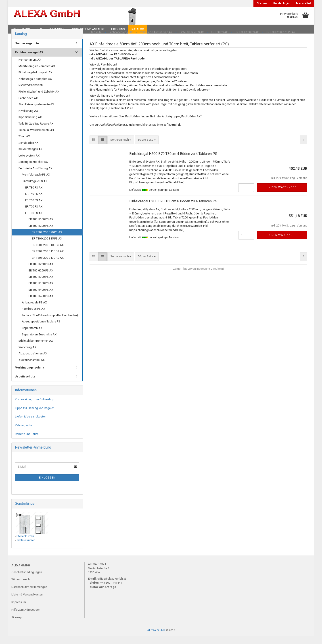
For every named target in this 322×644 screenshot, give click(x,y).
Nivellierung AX (28, 118)
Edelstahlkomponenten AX (36, 348)
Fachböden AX (28, 106)
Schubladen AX (28, 150)
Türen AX (24, 144)
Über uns (118, 29)
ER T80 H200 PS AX (41, 234)
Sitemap (17, 625)
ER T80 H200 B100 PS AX (48, 253)
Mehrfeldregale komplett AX (37, 74)
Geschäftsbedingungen (27, 580)
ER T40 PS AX (34, 202)
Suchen (262, 3)
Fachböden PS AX (33, 317)
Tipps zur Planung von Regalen (35, 416)
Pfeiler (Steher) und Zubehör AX (39, 99)
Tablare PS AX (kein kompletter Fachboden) (50, 323)
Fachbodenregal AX (29, 60)
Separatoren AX (32, 336)
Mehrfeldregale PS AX (36, 182)
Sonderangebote (27, 51)
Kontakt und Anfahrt (88, 29)
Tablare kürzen (26, 548)
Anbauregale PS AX (34, 310)
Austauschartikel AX (32, 368)
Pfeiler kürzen (25, 544)
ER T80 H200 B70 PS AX (47, 240)
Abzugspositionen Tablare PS (41, 329)
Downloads (21, 29)
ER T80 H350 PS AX (41, 291)
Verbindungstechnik (30, 375)
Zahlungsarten (24, 433)
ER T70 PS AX (34, 214)
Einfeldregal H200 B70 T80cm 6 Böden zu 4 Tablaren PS (173, 209)
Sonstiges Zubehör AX (33, 170)
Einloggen (47, 485)
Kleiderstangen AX (30, 157)
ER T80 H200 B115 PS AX (48, 259)
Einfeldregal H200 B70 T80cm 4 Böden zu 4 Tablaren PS (173, 161)
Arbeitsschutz (25, 384)
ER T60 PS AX (34, 208)
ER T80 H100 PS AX (41, 227)
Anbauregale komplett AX (35, 87)
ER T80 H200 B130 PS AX (48, 265)
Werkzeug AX (27, 355)
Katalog (138, 29)
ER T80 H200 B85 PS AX (47, 246)
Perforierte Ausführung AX (35, 176)
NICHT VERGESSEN (31, 93)
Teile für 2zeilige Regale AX (36, 131)
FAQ (39, 29)
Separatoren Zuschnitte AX (39, 342)
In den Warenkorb (282, 195)
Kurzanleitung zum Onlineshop (35, 407)
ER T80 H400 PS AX (41, 297)
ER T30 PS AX (34, 195)
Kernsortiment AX (30, 67)
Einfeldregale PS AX (35, 189)
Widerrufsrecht (21, 587)
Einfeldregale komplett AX (35, 80)
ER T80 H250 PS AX (41, 278)
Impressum (19, 610)
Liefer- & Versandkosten (31, 424)
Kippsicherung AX (30, 125)
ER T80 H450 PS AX (41, 304)
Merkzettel (303, 3)
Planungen (57, 29)
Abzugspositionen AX (33, 361)
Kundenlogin (281, 3)
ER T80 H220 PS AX (41, 272)
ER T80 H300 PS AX (41, 285)
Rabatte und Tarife (27, 442)
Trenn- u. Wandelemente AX (36, 138)
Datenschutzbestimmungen (29, 595)
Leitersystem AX (29, 163)
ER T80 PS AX (34, 221)
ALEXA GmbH (156, 638)
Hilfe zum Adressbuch (26, 617)
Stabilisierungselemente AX (36, 112)
